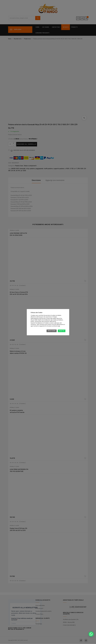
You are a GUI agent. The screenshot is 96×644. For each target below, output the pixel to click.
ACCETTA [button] (62, 331)
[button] (91, 634)
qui (59, 326)
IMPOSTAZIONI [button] (52, 331)
